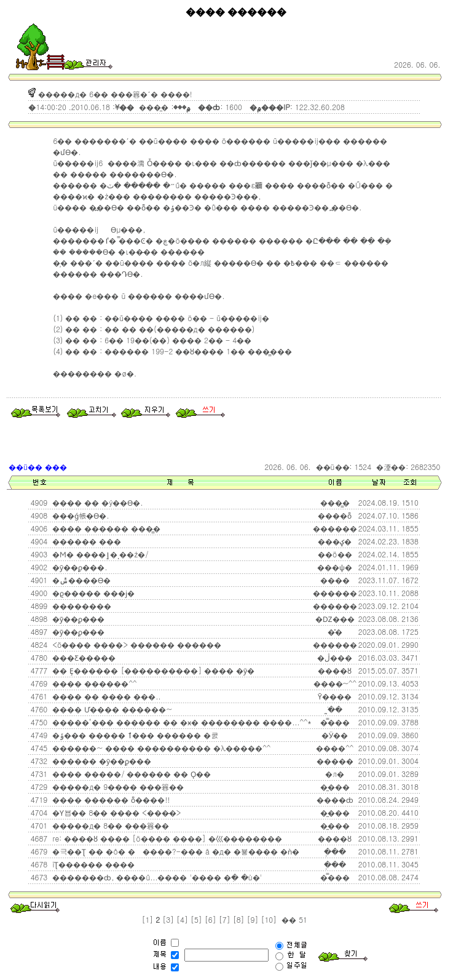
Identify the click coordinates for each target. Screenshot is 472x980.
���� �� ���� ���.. (105, 696)
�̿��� (335, 722)
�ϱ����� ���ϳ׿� (92, 593)
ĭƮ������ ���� (92, 864)
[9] (253, 919)
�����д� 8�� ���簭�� (109, 825)
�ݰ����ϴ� (80, 580)
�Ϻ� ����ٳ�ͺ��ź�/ (99, 554)
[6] (210, 919)
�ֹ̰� (335, 709)
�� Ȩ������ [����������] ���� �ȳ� (152, 670)
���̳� (335, 502)
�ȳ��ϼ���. (78, 567)
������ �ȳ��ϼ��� (100, 761)
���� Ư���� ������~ (111, 709)
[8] (239, 919)
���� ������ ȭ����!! (110, 799)
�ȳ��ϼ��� (77, 619)
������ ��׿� (85, 541)
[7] (225, 919)
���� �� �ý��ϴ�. (96, 502)
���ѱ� (335, 567)
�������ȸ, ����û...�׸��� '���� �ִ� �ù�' (156, 877)
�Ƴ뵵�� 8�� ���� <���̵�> (115, 812)
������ (335, 644)
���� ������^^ (93, 683)
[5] (196, 919)
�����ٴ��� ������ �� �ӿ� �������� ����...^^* (180, 722)
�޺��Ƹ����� (83, 657)
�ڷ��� (335, 657)
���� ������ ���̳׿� (105, 528)
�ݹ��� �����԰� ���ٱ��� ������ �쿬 (134, 735)
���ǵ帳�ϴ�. (79, 515)
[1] (147, 919)
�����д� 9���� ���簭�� (117, 787)
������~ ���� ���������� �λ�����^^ (160, 748)
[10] (269, 919)
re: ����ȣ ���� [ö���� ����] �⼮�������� (166, 838)
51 (302, 919)
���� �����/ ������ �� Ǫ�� (130, 774)
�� (288, 919)
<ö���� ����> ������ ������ (135, 644)
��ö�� (335, 554)
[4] (182, 919)
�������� (81, 606)
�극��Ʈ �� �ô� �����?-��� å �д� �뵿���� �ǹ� (174, 851)
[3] (168, 919)
